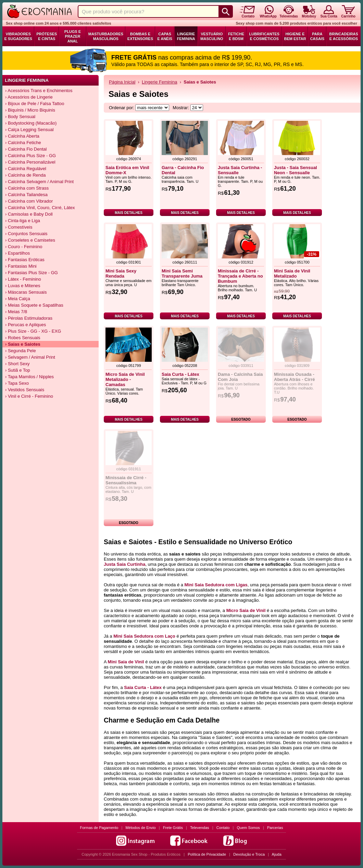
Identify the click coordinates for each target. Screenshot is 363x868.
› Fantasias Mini (21, 266)
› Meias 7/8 (16, 312)
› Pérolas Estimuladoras (29, 318)
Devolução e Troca (249, 854)
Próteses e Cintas (47, 36)
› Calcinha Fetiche (23, 143)
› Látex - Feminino (23, 279)
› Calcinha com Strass (27, 188)
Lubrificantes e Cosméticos (264, 36)
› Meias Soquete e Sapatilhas (34, 305)
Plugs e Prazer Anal (73, 36)
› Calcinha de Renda (26, 175)
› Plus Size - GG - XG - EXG (33, 331)
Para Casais (317, 36)
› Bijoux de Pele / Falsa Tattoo (35, 104)
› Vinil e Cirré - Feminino (29, 396)
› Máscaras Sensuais (26, 292)
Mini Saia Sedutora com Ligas (216, 585)
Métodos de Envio (141, 828)
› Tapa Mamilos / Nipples (29, 377)
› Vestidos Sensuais (25, 390)
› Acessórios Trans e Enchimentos (39, 91)
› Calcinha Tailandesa (26, 195)
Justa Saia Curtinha (124, 564)
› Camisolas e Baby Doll (29, 214)
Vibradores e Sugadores (18, 36)
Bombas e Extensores (140, 36)
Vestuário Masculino (212, 36)
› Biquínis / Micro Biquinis (30, 110)
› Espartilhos (17, 253)
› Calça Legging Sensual (29, 130)
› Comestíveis (19, 227)
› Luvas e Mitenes (23, 286)
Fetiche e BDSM (236, 36)
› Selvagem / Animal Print (30, 357)
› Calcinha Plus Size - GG (30, 156)
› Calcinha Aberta (22, 136)
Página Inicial (122, 82)
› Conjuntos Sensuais (26, 234)
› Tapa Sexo (17, 383)
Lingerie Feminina (186, 36)
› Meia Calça (18, 299)
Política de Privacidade (207, 854)
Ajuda (277, 854)
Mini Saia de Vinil (126, 662)
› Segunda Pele (21, 351)
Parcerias (275, 828)
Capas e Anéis (165, 36)
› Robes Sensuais (23, 338)
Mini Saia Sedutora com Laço (144, 636)
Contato (223, 828)
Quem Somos (248, 828)
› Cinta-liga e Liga (23, 221)
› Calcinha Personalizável (30, 162)
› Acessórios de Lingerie (29, 97)
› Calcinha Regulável (26, 169)
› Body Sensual (20, 117)
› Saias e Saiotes (23, 344)
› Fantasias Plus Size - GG (32, 273)
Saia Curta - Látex (143, 687)
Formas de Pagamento (99, 828)
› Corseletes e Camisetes (30, 240)
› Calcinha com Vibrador (29, 201)
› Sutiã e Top (18, 370)
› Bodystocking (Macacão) (31, 123)
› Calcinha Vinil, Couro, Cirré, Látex (40, 208)
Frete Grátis (173, 828)
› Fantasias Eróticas (25, 260)
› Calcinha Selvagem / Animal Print (39, 182)
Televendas (200, 828)
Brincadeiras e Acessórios (343, 36)
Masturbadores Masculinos (106, 36)
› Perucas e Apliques (26, 325)
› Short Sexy (17, 364)
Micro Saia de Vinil (246, 610)
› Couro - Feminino (24, 247)
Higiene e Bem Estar (295, 36)
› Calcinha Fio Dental (26, 149)
